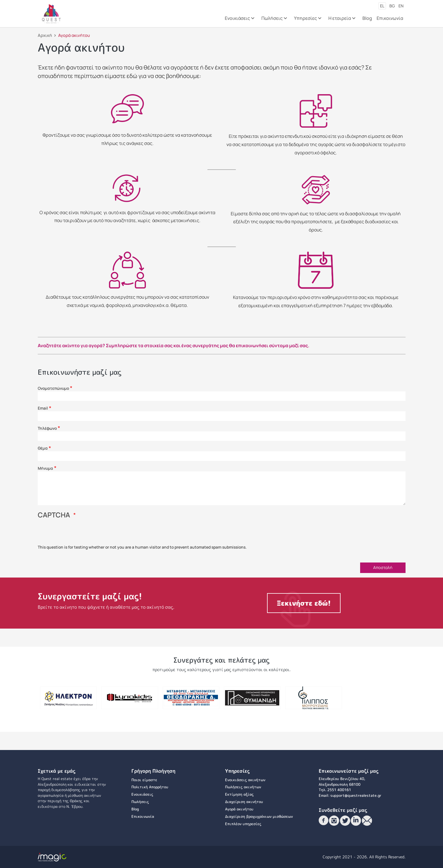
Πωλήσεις (140, 802)
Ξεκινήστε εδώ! (304, 603)
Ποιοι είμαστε (144, 780)
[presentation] (81, 533)
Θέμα (43, 448)
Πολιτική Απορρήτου (150, 787)
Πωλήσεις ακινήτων (243, 787)
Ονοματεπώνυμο (53, 388)
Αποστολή (383, 567)
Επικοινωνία (143, 816)
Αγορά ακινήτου (239, 809)
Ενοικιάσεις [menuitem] (239, 20)
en (401, 6)
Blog (135, 809)
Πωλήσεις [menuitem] (274, 20)
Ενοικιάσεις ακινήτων (245, 780)
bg (392, 6)
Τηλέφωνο (47, 428)
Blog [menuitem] (367, 18)
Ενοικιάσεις (142, 794)
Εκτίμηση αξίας (239, 794)
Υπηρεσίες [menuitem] (307, 20)
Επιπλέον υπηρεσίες (243, 824)
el (382, 6)
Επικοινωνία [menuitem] (390, 18)
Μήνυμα (45, 468)
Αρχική (45, 35)
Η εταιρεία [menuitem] (342, 20)
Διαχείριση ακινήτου (244, 802)
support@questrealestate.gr (356, 795)
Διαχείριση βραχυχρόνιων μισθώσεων (259, 816)
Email (43, 408)
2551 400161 (339, 790)
